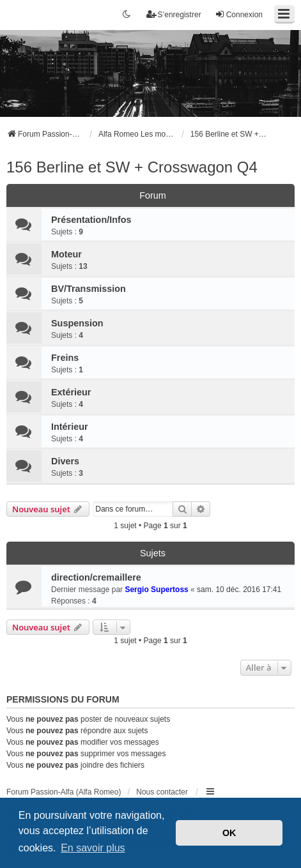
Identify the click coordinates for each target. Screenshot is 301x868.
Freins (65, 358)
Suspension (77, 323)
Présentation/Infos (91, 220)
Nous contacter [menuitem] (162, 792)
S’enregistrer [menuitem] (174, 14)
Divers (65, 461)
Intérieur (70, 427)
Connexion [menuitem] (239, 14)
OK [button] (229, 833)
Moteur (66, 254)
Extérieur (71, 392)
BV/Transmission (89, 289)
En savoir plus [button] (93, 848)
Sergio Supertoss (156, 590)
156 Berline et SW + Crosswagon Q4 (132, 167)
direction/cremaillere (96, 577)
